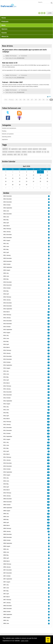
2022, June (6, 217)
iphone (4, 155)
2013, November (8, 359)
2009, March (7, 525)
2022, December (8, 214)
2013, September (8, 365)
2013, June (6, 374)
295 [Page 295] (24, 100)
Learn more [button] (25, 641)
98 (49, 398)
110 (48, 419)
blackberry (18, 152)
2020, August (7, 270)
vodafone (24, 152)
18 (49, 315)
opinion (5, 149)
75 (49, 371)
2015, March (7, 312)
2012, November (8, 395)
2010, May (6, 484)
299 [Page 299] (40, 100)
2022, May (6, 220)
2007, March (7, 597)
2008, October (7, 540)
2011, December (8, 428)
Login (50, 13)
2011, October (7, 433)
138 (48, 457)
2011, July (6, 442)
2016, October (7, 288)
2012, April (6, 416)
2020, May (6, 279)
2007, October (7, 576)
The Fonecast (13, 56)
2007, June (6, 588)
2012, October (7, 398)
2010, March (7, 490)
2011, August (7, 439)
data (19, 155)
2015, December (8, 303)
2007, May (6, 591)
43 (49, 336)
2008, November (8, 537)
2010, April (6, 487)
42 (49, 330)
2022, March (7, 226)
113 (48, 422)
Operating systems (7, 137)
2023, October (7, 205)
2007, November (8, 573)
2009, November (8, 502)
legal (34, 152)
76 (49, 365)
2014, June (6, 338)
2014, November (8, 324)
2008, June (6, 552)
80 (49, 410)
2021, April (6, 252)
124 (48, 443)
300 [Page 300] (43, 100)
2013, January (7, 389)
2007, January (7, 603)
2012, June (6, 410)
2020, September (8, 267)
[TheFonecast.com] (8, 6)
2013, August (7, 368)
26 (49, 318)
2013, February (7, 386)
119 (48, 437)
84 (49, 353)
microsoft (39, 152)
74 (49, 380)
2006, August (7, 618)
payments (35, 149)
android (30, 149)
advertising (10, 155)
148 (48, 508)
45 (49, 324)
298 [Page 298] (36, 100)
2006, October (7, 612)
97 (49, 386)
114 (48, 484)
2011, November (8, 430)
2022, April (6, 223)
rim (22, 155)
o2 (43, 152)
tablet (15, 155)
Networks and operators (8, 134)
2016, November (8, 285)
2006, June (6, 623)
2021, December (8, 235)
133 (48, 413)
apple (20, 149)
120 (48, 445)
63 (49, 348)
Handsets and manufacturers (9, 128)
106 (48, 428)
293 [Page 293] (17, 100)
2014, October (7, 327)
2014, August (7, 333)
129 (48, 425)
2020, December (8, 258)
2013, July (6, 371)
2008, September (8, 543)
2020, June (6, 276)
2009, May (6, 520)
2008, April (6, 558)
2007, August (7, 582)
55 (49, 345)
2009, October (7, 505)
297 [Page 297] (32, 100)
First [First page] (6, 100)
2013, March (7, 383)
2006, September (8, 614)
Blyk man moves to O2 (10, 63)
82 (49, 451)
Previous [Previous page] (11, 100)
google (44, 149)
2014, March (7, 347)
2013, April (6, 380)
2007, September (8, 579)
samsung (5, 152)
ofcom (25, 155)
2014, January (7, 353)
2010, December (8, 463)
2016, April (6, 294)
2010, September (8, 472)
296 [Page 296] (28, 100)
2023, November (8, 202)
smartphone (11, 152)
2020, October (7, 264)
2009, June (6, 517)
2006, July (6, 620)
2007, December (8, 570)
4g (45, 152)
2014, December (8, 321)
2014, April (6, 344)
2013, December (8, 356)
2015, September (8, 309)
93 (49, 511)
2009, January (7, 531)
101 (48, 454)
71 (49, 362)
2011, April (6, 451)
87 (49, 395)
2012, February (7, 422)
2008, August (7, 546)
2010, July (6, 478)
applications (14, 149)
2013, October (7, 362)
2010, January (7, 496)
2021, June (6, 247)
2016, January (7, 300)
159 (48, 514)
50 (49, 339)
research (25, 149)
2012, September (8, 401)
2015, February (7, 315)
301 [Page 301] (47, 100)
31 (49, 333)
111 (48, 475)
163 (48, 526)
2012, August (7, 404)
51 (49, 342)
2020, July (6, 273)
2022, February (7, 229)
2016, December (8, 282)
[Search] (44, 2)
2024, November (8, 196)
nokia (40, 149)
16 (49, 312)
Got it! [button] (48, 640)
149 (48, 505)
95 (49, 389)
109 (48, 431)
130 (48, 434)
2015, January (7, 318)
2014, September (8, 330)
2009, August (7, 511)
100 (48, 416)
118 (48, 463)
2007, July (6, 585)
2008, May (6, 555)
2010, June (6, 481)
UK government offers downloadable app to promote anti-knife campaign (24, 51)
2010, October (7, 469)
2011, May (6, 448)
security (30, 152)
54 (49, 327)
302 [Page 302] (51, 100)
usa (48, 152)
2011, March (7, 454)
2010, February (7, 493)
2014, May (6, 341)
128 (48, 481)
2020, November (8, 261)
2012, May (6, 413)
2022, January (7, 232)
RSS (50, 97)
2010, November (8, 466)
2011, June (6, 445)
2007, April (6, 594)
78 (49, 350)
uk (10, 149)
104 (48, 490)
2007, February (7, 600)
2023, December (8, 199)
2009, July (6, 514)
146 (48, 502)
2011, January (7, 460)
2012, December (8, 392)
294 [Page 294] (20, 100)
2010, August (7, 475)
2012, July (6, 407)
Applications (5, 140)
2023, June (6, 211)
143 (48, 496)
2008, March (7, 561)
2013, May (6, 377)
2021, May (6, 249)
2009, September (8, 508)
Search (52, 3)
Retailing (4, 131)
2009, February (7, 528)
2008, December (8, 534)
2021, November (8, 238)
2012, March (7, 419)
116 (48, 460)
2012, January (7, 425)
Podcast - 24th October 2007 (12, 82)
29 (49, 532)
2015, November (8, 306)
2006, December (8, 606)
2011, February (7, 457)
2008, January (7, 567)
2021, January (7, 255)
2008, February (7, 564)
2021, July (6, 244)
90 (49, 440)
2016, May (6, 291)
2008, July (6, 549)
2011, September (8, 436)
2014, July (6, 335)
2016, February (7, 297)
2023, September (8, 208)
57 (49, 368)
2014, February (7, 350)
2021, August (7, 240)
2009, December (8, 499)
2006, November (8, 609)
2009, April (6, 523)
